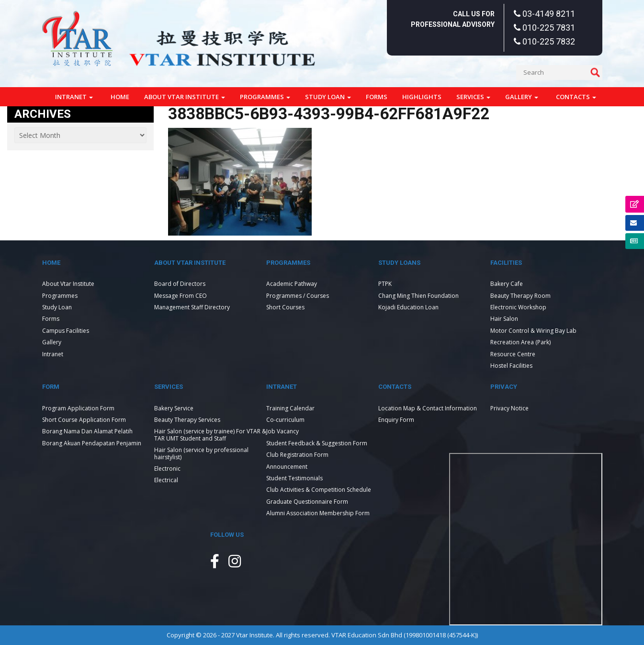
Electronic (167, 469)
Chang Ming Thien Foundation (418, 296)
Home (120, 97)
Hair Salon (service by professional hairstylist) (201, 453)
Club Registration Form (297, 455)
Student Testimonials (294, 478)
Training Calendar (290, 408)
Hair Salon (504, 319)
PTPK (385, 284)
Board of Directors (180, 284)
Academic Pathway (292, 284)
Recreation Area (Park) (520, 342)
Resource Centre (513, 354)
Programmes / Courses (298, 296)
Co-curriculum (285, 420)
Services (473, 97)
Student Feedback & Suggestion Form (317, 443)
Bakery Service (174, 408)
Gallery (522, 97)
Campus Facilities (66, 331)
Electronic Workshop (518, 307)
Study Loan (328, 97)
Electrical (166, 480)
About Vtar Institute (185, 97)
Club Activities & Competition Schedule (319, 490)
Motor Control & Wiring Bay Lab (533, 331)
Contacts (576, 97)
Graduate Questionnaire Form (307, 502)
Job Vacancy (282, 431)
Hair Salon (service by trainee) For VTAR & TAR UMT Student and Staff (210, 435)
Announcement (287, 467)
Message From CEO (181, 296)
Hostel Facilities (511, 366)
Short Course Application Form (84, 420)
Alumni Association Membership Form (318, 513)
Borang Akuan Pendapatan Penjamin (92, 443)
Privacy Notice (509, 408)
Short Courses (285, 307)
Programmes (265, 97)
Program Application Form (78, 408)
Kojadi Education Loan (408, 307)
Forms (377, 97)
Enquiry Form (396, 420)
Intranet (74, 97)
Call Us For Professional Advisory (453, 19)
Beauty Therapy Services (187, 420)
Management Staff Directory (192, 307)
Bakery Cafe (507, 284)
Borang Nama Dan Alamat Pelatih (87, 431)
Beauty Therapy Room (520, 296)
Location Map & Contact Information (428, 408)
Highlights (422, 97)
